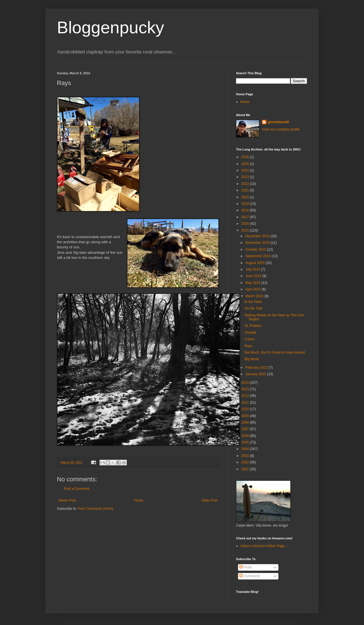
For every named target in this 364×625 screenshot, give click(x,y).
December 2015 (258, 236)
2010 (246, 409)
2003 (246, 456)
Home (139, 500)
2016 (246, 224)
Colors (250, 339)
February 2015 (257, 368)
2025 (246, 164)
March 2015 (255, 296)
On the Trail (253, 308)
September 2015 (258, 256)
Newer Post (67, 500)
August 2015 (256, 263)
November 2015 (258, 243)
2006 (246, 436)
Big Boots (252, 359)
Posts (246, 567)
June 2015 (254, 276)
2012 (246, 396)
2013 (246, 389)
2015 (246, 230)
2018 (246, 210)
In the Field (253, 302)
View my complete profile (281, 129)
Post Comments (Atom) (95, 509)
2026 (246, 157)
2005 (246, 442)
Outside (250, 333)
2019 (246, 204)
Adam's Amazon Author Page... (264, 546)
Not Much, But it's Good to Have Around (275, 352)
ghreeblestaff (278, 122)
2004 (246, 449)
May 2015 (253, 283)
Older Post (209, 500)
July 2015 (253, 269)
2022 (246, 184)
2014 (246, 383)
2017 (246, 217)
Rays (248, 346)
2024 (246, 170)
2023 (246, 177)
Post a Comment (77, 489)
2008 (246, 422)
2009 (246, 416)
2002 (246, 462)
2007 (246, 429)
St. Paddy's (253, 326)
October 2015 (256, 249)
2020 (246, 197)
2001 (246, 469)
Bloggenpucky (110, 27)
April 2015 (254, 289)
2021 (246, 190)
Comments (250, 576)
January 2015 (256, 374)
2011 (246, 403)
